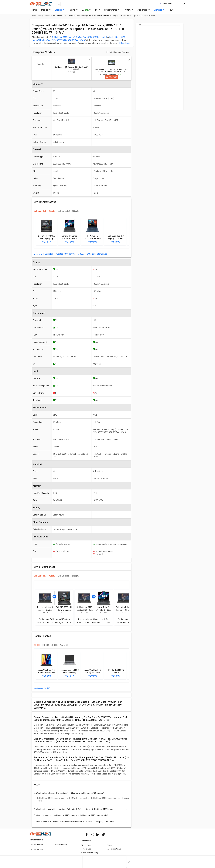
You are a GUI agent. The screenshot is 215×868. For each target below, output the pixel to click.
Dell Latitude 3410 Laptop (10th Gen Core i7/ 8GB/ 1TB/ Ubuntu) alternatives (74, 256)
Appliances (144, 12)
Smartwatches (112, 12)
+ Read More (125, 45)
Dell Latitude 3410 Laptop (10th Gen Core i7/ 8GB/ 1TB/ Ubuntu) (79, 39)
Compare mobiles (36, 846)
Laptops (60, 12)
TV (97, 12)
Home (34, 12)
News (171, 12)
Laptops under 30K (42, 690)
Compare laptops (60, 846)
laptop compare (44, 17)
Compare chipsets (36, 851)
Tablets (73, 12)
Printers (128, 12)
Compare (159, 12)
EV (86, 12)
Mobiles (46, 12)
